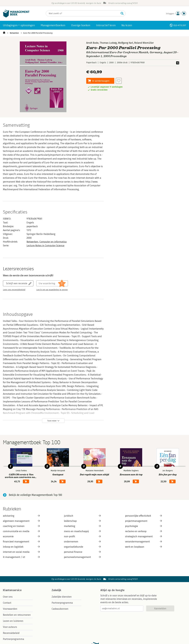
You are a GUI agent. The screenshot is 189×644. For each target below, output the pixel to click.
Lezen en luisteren (13, 621)
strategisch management (144, 536)
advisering (21, 516)
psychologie (144, 526)
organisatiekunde (82, 547)
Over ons (8, 597)
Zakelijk (56, 590)
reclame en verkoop (144, 531)
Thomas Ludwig (108, 43)
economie (21, 536)
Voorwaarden (10, 609)
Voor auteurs (10, 627)
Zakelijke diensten (62, 597)
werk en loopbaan (144, 547)
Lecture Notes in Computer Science (45, 246)
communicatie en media (21, 531)
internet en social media (21, 552)
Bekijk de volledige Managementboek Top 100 (35, 495)
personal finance (82, 552)
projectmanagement (144, 521)
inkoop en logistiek (21, 547)
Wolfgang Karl (126, 43)
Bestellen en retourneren (17, 615)
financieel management (21, 542)
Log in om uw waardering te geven (52, 290)
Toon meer (52, 421)
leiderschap (82, 521)
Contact (7, 603)
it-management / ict (21, 557)
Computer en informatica (53, 242)
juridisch (82, 516)
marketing (82, 526)
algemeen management (21, 521)
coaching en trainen (21, 526)
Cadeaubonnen (60, 609)
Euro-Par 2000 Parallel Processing (38, 33)
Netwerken (14, 33)
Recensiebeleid (11, 633)
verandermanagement (144, 542)
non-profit (82, 536)
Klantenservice (12, 590)
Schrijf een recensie (17, 283)
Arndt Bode (92, 43)
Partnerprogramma (14, 639)
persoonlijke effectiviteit (144, 516)
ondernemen (82, 542)
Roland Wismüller (144, 43)
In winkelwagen (101, 81)
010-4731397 (180, 25)
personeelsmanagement (82, 557)
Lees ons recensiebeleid (14, 290)
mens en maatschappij (82, 531)
